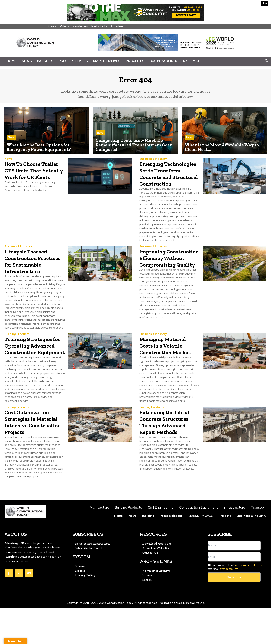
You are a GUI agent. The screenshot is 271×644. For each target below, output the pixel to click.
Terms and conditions (248, 601)
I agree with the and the (235, 603)
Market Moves (107, 61)
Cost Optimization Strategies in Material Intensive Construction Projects (32, 454)
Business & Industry (168, 61)
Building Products (17, 350)
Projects (135, 61)
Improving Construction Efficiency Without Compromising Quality (167, 274)
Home (11, 61)
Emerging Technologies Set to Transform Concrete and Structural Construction (169, 179)
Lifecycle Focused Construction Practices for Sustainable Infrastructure (31, 274)
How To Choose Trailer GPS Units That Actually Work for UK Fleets (34, 176)
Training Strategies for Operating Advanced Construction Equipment (34, 368)
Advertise (117, 26)
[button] (266, 61)
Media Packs (99, 26)
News (27, 61)
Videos (64, 26)
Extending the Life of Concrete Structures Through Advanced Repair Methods (169, 454)
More (198, 61)
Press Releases (73, 61)
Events (52, 26)
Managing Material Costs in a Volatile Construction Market (168, 364)
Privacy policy (228, 605)
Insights (45, 61)
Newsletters (80, 26)
